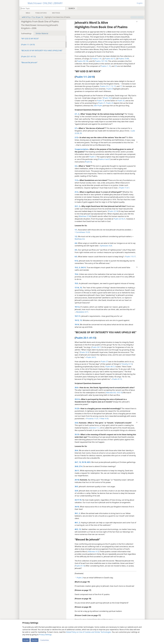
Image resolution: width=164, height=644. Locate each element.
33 (116, 66)
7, (110, 86)
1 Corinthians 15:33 (82, 232)
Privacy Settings (45, 635)
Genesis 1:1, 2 (95, 428)
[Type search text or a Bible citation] (42, 8)
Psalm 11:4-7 (124, 188)
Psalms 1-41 (97, 59)
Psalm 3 (93, 157)
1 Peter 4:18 (103, 419)
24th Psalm (98, 106)
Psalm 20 (121, 101)
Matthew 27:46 (85, 216)
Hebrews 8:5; (111, 393)
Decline (35, 640)
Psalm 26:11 (97, 347)
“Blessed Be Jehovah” (29, 62)
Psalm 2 (80, 578)
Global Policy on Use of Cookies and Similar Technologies (89, 632)
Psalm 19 (101, 101)
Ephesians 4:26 (106, 246)
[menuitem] (142, 8)
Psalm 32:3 (84, 352)
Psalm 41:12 (117, 379)
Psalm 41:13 (80, 566)
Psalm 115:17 (130, 257)
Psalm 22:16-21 (120, 219)
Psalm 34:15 (91, 357)
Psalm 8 (109, 89)
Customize (45, 640)
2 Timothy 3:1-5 (126, 364)
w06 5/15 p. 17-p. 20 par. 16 (31, 17)
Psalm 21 (102, 103)
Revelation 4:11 (82, 312)
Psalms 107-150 (101, 61)
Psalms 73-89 (124, 59)
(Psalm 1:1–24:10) (28, 45)
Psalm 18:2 (108, 98)
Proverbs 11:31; (93, 419)
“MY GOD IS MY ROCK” (30, 39)
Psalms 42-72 (110, 59)
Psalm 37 (104, 362)
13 (115, 86)
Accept (26, 640)
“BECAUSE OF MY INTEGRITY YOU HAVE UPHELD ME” (42, 51)
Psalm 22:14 (113, 211)
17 (121, 86)
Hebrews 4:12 (93, 552)
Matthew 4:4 (80, 239)
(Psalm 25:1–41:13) (28, 57)
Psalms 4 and (104, 159)
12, (112, 86)
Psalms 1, (105, 66)
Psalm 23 (110, 103)
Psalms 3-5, (104, 86)
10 (110, 66)
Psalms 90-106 (83, 61)
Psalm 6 (88, 162)
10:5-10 (119, 393)
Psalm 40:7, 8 (110, 367)
